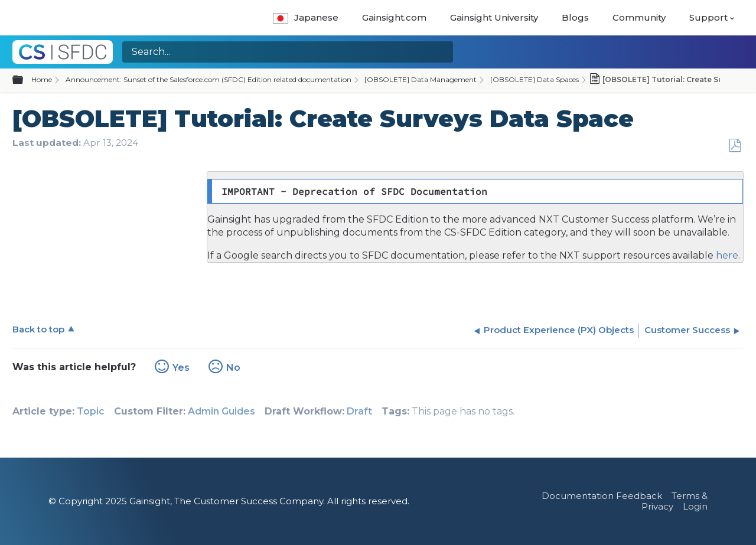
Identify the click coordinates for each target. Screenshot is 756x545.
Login (695, 506)
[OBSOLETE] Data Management (421, 79)
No (233, 368)
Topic (91, 411)
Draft (359, 411)
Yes (181, 368)
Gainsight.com (394, 17)
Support (708, 17)
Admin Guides (221, 411)
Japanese (306, 17)
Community (639, 17)
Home (42, 79)
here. (727, 255)
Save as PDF (734, 146)
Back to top (38, 329)
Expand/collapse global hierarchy (25, 80)
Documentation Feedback (602, 496)
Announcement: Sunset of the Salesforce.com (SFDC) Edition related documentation (208, 79)
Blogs (575, 17)
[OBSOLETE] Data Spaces (535, 79)
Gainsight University (494, 17)
